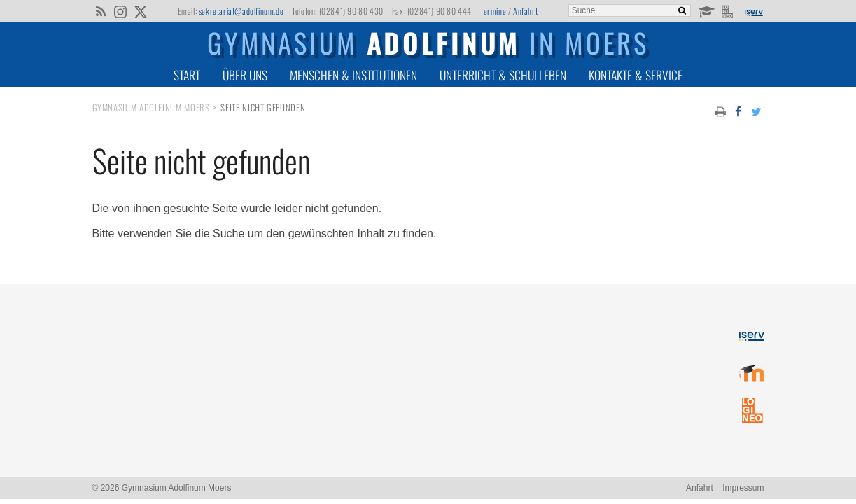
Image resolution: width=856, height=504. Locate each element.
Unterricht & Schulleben (503, 75)
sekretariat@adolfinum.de (241, 11)
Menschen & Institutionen (353, 75)
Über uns (245, 75)
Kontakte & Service (636, 75)
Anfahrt (525, 11)
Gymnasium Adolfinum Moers (151, 107)
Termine (493, 11)
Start (187, 75)
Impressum (743, 488)
